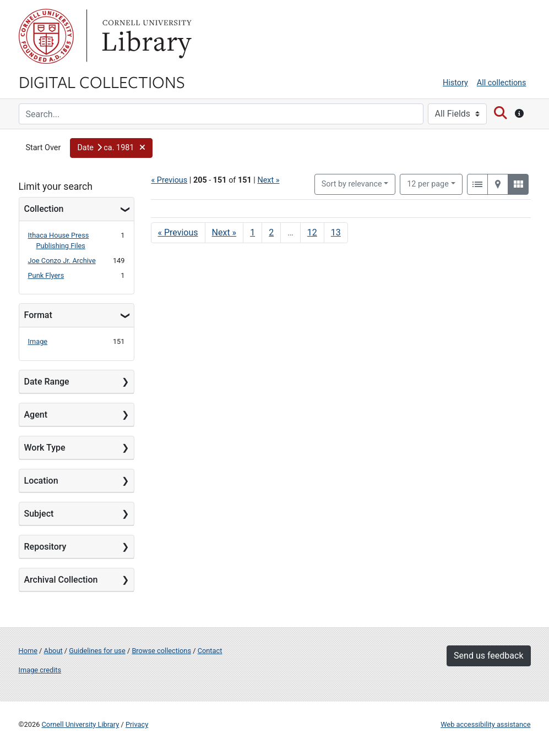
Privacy (137, 724)
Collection (44, 209)
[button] (111, 148)
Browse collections (161, 651)
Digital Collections (102, 81)
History (455, 83)
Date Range (47, 382)
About (53, 651)
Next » (268, 180)
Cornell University (46, 36)
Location (41, 481)
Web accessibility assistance (485, 724)
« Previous (170, 180)
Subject (39, 514)
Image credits (40, 670)
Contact (210, 651)
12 (428, 183)
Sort (352, 184)
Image (38, 341)
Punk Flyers (46, 275)
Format (38, 315)
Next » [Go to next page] (224, 232)
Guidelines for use (97, 651)
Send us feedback (488, 656)
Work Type (45, 448)
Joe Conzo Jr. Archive (62, 261)
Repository (45, 547)
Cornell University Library (81, 724)
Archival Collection (61, 580)
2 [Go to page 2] (271, 232)
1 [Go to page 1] (252, 232)
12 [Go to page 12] (312, 232)
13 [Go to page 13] (336, 232)
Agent (36, 415)
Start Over (44, 148)
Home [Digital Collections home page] (28, 651)
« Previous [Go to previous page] (178, 232)
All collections (502, 83)
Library (145, 36)
